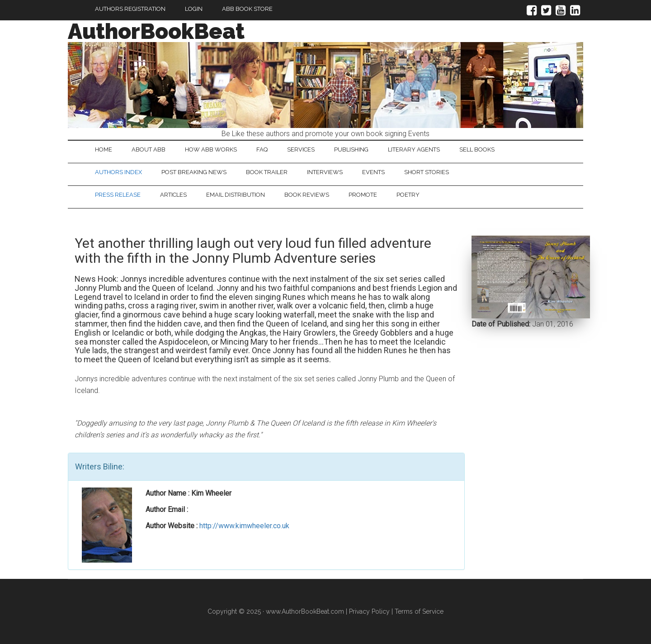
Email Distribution (236, 195)
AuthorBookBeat (156, 31)
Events (373, 172)
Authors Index (118, 172)
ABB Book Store (247, 9)
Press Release (118, 195)
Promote (363, 195)
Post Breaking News (194, 172)
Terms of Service (419, 611)
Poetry (408, 195)
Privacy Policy (369, 611)
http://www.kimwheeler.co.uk (244, 526)
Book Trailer (267, 172)
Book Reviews (307, 195)
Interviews (325, 172)
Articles (173, 195)
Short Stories (427, 172)
